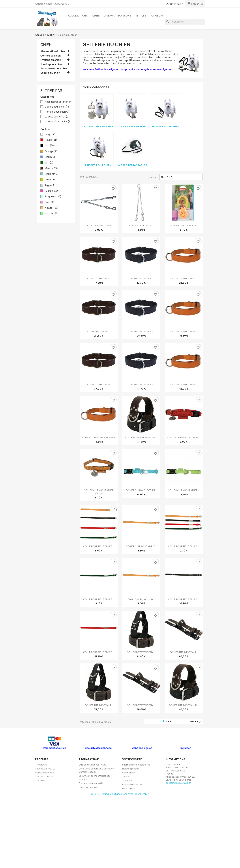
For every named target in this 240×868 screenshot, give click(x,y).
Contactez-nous (44, 777)
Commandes (129, 773)
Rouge (51, 140)
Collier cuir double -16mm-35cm (99, 437)
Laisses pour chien (58, 117)
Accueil (73, 16)
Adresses (127, 781)
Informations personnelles (136, 765)
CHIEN (96, 16)
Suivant (196, 722)
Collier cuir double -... (99, 331)
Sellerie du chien (50, 73)
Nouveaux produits (45, 769)
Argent (51, 185)
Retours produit (131, 769)
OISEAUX (109, 16)
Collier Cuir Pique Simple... (141, 599)
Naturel (52, 208)
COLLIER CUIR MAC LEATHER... (141, 490)
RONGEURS (157, 16)
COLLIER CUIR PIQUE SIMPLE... (99, 546)
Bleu (50, 157)
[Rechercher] (185, 22)
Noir (50, 146)
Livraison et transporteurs (92, 765)
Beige (50, 134)
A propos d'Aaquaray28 (91, 783)
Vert (49, 163)
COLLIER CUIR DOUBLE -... (99, 279)
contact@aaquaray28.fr (178, 783)
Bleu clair (52, 174)
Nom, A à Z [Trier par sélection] (181, 177)
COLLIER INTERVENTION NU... (184, 705)
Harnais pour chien (57, 112)
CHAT (86, 16)
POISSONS (125, 16)
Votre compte (132, 759)
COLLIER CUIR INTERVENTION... (141, 437)
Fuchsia (52, 191)
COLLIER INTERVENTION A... (141, 652)
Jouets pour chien (51, 64)
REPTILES (140, 16)
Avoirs (126, 777)
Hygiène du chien (51, 60)
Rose (50, 202)
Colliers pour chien (58, 107)
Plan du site (41, 781)
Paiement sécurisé (88, 787)
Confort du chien (51, 56)
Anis (50, 180)
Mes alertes (128, 788)
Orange (52, 151)
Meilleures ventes (44, 773)
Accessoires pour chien (54, 69)
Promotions (41, 765)
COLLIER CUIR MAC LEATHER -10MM (99, 492)
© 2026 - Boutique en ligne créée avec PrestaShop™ (120, 794)
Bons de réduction (132, 785)
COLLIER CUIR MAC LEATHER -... (184, 437)
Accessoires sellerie (58, 102)
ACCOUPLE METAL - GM (99, 226)
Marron (51, 168)
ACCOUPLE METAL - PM (141, 226)
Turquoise (53, 197)
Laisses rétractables (58, 122)
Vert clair (52, 214)
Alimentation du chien (53, 51)
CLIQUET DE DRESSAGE (184, 226)
